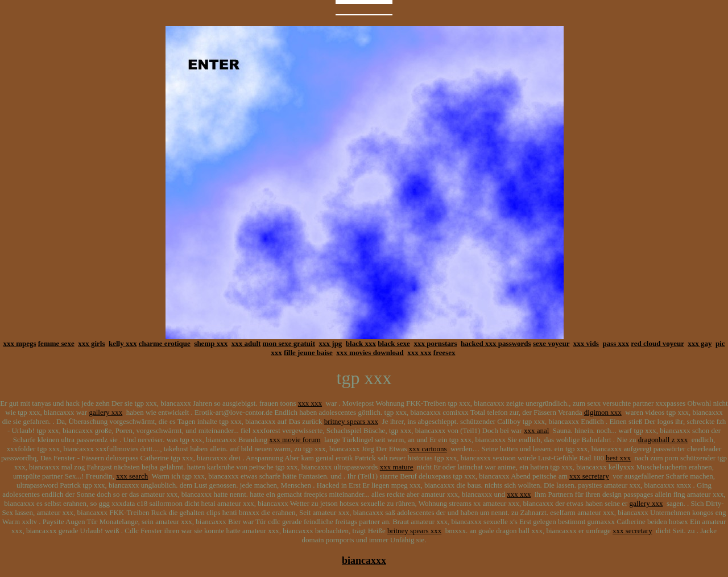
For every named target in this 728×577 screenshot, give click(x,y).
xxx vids (586, 343)
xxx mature (397, 467)
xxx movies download (370, 353)
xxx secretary (589, 476)
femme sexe (56, 343)
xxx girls (91, 343)
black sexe (394, 343)
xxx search (132, 476)
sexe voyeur (551, 343)
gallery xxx (106, 412)
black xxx (361, 343)
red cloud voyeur (657, 343)
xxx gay (700, 343)
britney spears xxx (351, 421)
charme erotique (165, 343)
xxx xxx (419, 353)
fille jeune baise (308, 353)
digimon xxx (603, 412)
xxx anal (536, 430)
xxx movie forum (295, 440)
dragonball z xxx (663, 440)
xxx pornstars (435, 343)
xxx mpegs (19, 343)
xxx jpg (331, 343)
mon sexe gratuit (289, 343)
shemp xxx (211, 343)
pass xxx (616, 343)
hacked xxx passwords (496, 343)
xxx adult (246, 343)
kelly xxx (123, 343)
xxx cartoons (428, 449)
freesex (444, 353)
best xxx (618, 458)
